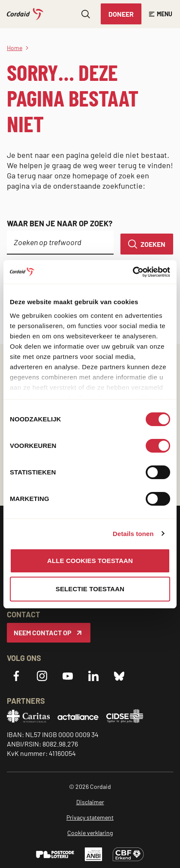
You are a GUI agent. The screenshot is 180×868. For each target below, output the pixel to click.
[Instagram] (42, 676)
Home (15, 48)
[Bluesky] (119, 676)
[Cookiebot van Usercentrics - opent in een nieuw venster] (133, 272)
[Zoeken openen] (86, 14)
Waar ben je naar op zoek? (60, 223)
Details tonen (133, 534)
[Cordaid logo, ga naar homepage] (25, 14)
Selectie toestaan (90, 589)
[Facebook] (16, 676)
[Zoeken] (147, 244)
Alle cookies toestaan (90, 561)
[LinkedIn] (93, 676)
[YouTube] (68, 676)
